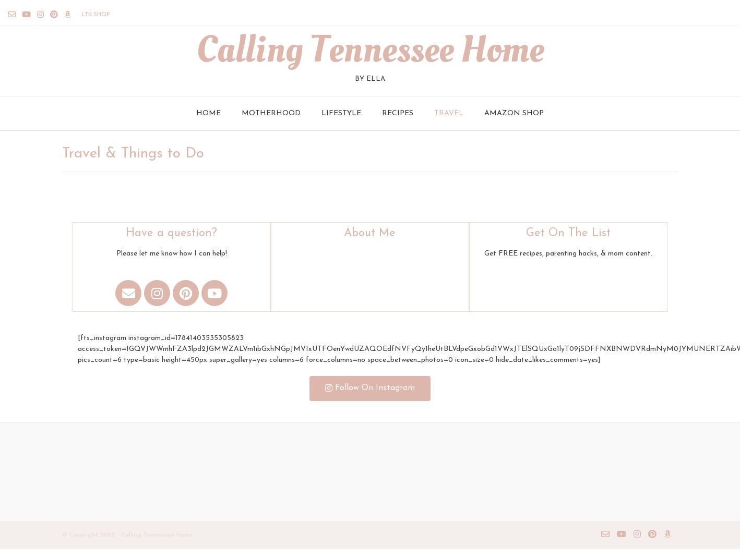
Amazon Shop (514, 113)
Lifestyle (341, 113)
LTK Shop (96, 15)
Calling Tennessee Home (370, 50)
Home (208, 113)
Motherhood (271, 113)
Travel (449, 113)
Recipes (398, 113)
